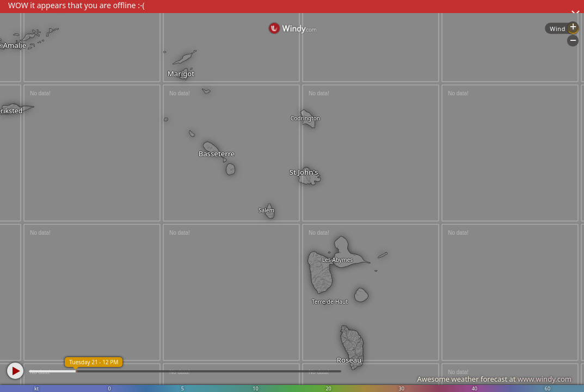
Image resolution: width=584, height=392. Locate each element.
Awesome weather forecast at (494, 379)
